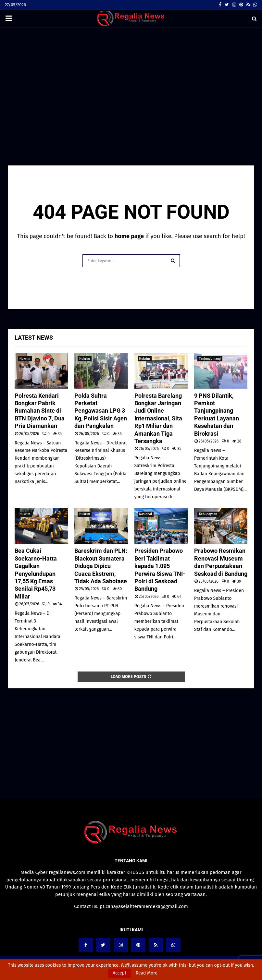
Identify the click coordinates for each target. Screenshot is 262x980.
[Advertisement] (131, 79)
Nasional (146, 514)
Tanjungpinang (210, 359)
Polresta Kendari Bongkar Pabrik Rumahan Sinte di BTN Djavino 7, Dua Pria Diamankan (40, 411)
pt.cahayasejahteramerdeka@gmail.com (144, 906)
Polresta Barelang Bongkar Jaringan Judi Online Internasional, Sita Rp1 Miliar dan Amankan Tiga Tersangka (158, 418)
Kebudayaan (208, 514)
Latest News (34, 338)
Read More (147, 973)
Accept (119, 973)
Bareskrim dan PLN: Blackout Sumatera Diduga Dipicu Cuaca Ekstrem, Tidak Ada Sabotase (101, 566)
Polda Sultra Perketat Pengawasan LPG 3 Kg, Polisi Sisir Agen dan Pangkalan (101, 411)
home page (129, 236)
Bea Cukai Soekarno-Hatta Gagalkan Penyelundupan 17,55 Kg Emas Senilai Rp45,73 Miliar (36, 573)
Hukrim (25, 359)
